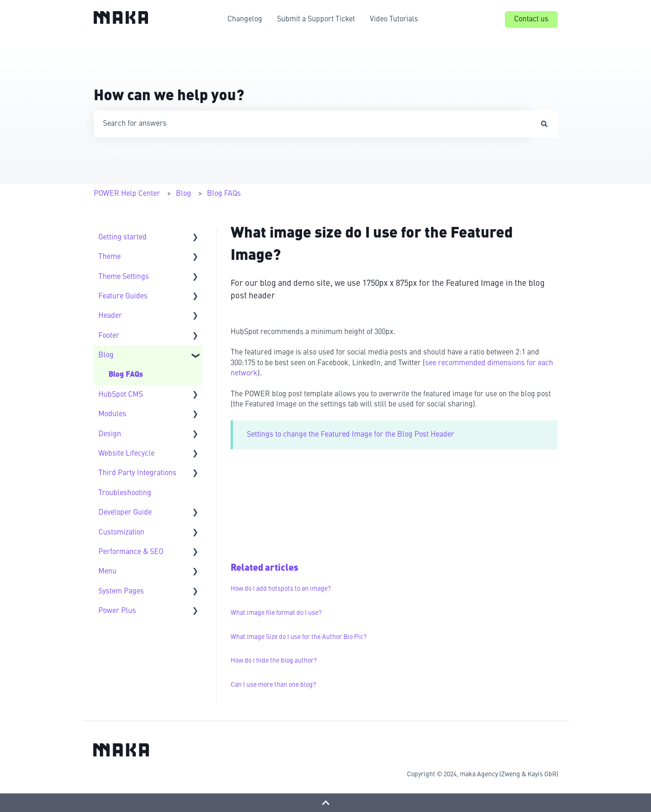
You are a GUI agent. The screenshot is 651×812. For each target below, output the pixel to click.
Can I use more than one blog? (273, 685)
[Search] (544, 124)
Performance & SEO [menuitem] (131, 552)
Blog (184, 194)
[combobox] (312, 124)
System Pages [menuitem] (121, 592)
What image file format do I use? (276, 613)
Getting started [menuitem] (122, 238)
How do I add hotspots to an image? (281, 589)
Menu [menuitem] (107, 572)
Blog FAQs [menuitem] (126, 375)
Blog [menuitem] (106, 355)
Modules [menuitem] (112, 414)
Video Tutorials (394, 19)
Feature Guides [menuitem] (123, 296)
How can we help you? (169, 97)
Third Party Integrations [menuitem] (137, 473)
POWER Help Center (127, 194)
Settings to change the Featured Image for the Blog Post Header (351, 435)
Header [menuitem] (110, 316)
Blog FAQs (224, 194)
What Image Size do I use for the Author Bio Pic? (299, 637)
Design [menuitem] (110, 434)
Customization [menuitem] (121, 533)
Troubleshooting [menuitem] (125, 493)
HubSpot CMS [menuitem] (121, 395)
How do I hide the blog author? (274, 661)
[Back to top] (325, 803)
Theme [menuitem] (110, 257)
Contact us (531, 19)
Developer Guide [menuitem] (125, 513)
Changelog (245, 19)
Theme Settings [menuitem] (124, 277)
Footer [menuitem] (109, 336)
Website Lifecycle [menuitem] (126, 454)
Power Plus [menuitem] (117, 611)
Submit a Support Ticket (316, 19)
